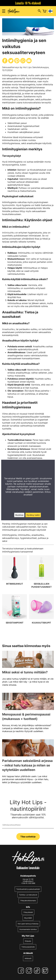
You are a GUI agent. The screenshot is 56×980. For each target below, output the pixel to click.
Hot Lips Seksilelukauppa (36, 67)
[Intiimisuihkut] (15, 574)
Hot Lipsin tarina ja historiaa (28, 924)
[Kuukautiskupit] (41, 613)
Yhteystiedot (28, 912)
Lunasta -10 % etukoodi (28, 3)
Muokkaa (19, 515)
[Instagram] (29, 971)
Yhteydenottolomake (28, 901)
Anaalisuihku (8, 329)
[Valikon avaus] (4, 11)
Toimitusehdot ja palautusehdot (28, 889)
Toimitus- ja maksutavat (28, 895)
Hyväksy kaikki (33, 515)
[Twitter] (46, 971)
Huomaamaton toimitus (28, 929)
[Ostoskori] (44, 11)
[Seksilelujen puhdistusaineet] (41, 574)
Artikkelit (28, 958)
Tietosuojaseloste (28, 947)
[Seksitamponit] (15, 613)
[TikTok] (38, 971)
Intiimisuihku (8, 233)
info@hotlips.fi (28, 881)
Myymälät (28, 918)
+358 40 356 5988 (28, 883)
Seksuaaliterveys (11, 67)
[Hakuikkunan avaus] (39, 11)
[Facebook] (21, 971)
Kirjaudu (28, 941)
